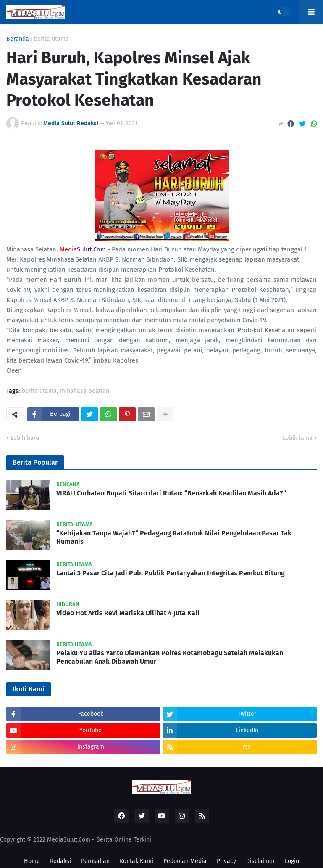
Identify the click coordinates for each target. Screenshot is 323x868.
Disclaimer (260, 861)
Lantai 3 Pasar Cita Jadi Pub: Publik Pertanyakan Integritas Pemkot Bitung (171, 573)
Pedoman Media (185, 861)
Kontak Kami (137, 861)
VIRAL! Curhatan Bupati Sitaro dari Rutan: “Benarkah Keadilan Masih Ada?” (171, 493)
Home (32, 861)
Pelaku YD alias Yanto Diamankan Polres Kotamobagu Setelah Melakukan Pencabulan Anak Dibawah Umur (170, 657)
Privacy (226, 861)
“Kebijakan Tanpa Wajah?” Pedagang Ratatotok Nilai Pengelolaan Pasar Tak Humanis (174, 537)
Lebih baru (25, 438)
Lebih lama (298, 438)
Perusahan (95, 861)
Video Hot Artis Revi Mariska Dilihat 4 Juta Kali (128, 613)
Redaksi (60, 861)
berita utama (51, 39)
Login (292, 861)
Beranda (18, 39)
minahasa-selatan (85, 391)
